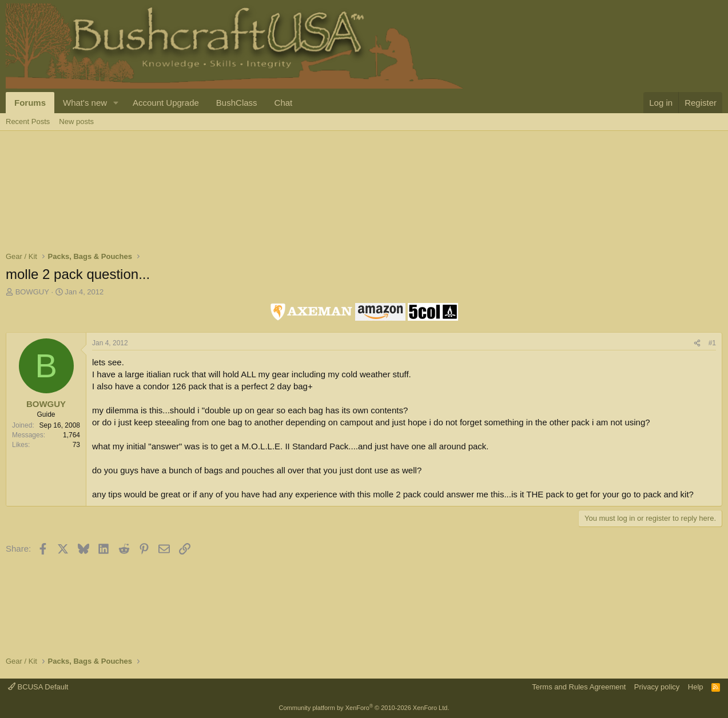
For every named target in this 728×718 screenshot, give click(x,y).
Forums (30, 103)
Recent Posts (28, 121)
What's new (85, 103)
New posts (76, 121)
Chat (284, 103)
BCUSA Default (38, 687)
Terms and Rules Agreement (579, 687)
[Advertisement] (214, 168)
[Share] (697, 343)
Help (696, 687)
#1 (712, 343)
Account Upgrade (166, 103)
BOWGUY (32, 292)
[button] (116, 103)
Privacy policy (657, 687)
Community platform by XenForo (364, 708)
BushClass (237, 103)
